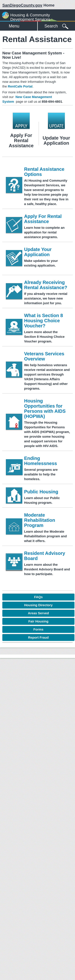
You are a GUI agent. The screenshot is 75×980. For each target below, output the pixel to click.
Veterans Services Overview (44, 356)
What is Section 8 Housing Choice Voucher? (44, 321)
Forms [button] (38, 629)
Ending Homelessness (41, 461)
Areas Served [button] (38, 613)
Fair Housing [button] (38, 621)
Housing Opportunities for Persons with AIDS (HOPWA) (45, 409)
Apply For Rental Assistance (43, 219)
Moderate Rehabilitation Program (40, 520)
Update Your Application (38, 252)
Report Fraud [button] (38, 637)
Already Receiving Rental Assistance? (46, 285)
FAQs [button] (38, 597)
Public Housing (41, 492)
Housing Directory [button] (38, 605)
